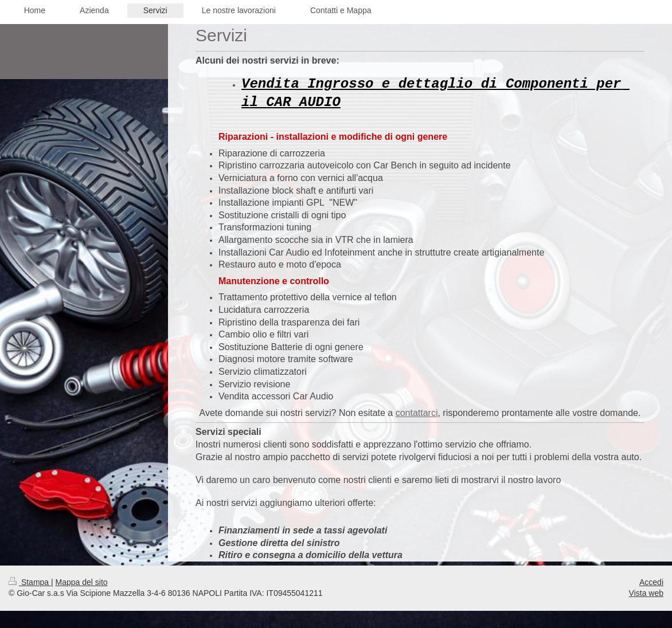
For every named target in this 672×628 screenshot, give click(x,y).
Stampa (30, 582)
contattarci (417, 413)
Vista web (646, 593)
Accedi (651, 582)
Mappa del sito (82, 582)
